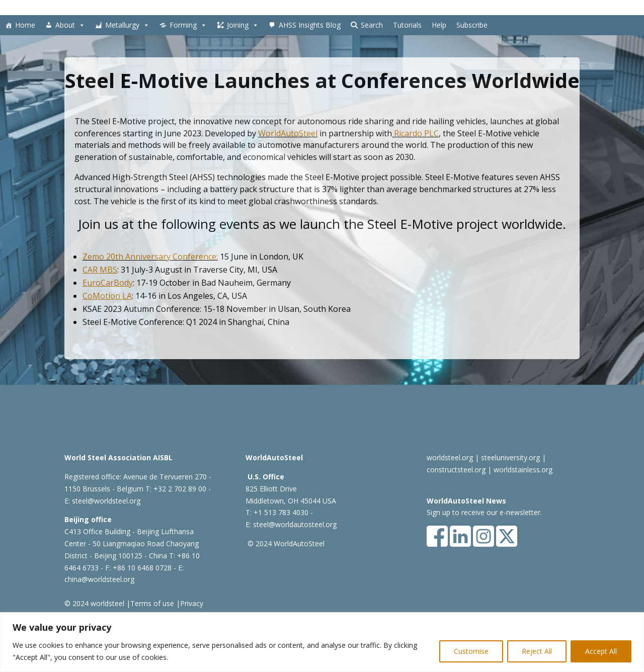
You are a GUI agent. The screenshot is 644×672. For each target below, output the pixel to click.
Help (439, 25)
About (70, 25)
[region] (322, 642)
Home (25, 25)
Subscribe (472, 25)
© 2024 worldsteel (94, 603)
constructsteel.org (456, 470)
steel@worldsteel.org (106, 501)
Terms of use (152, 603)
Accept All (601, 651)
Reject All (537, 651)
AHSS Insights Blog (310, 25)
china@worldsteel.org (99, 579)
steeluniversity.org (510, 457)
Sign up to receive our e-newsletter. (484, 512)
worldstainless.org (523, 470)
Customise (471, 651)
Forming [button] (188, 25)
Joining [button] (243, 25)
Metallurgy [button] (127, 25)
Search (372, 25)
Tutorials (407, 25)
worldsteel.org (450, 457)
